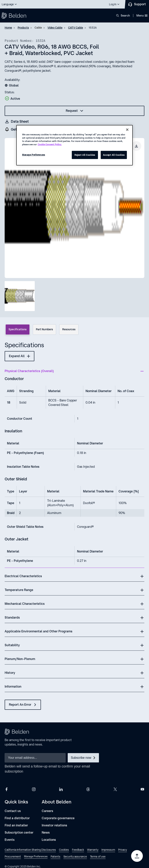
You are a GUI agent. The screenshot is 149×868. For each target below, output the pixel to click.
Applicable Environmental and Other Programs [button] (39, 631)
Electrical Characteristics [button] (23, 576)
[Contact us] (13, 811)
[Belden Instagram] (34, 789)
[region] (74, 145)
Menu (142, 15)
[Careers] (47, 811)
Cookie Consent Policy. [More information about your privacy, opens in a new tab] (50, 144)
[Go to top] (137, 856)
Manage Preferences (34, 155)
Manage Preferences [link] (36, 856)
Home (8, 28)
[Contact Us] (137, 4)
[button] (10, 4)
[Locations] (49, 840)
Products (23, 28)
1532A (93, 28)
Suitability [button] (12, 645)
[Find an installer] (16, 825)
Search (125, 15)
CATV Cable (76, 28)
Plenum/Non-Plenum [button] (20, 659)
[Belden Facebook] (7, 789)
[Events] (10, 840)
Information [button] (13, 686)
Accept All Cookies (114, 155)
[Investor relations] (54, 825)
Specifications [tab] (18, 329)
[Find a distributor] (17, 818)
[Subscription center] (19, 833)
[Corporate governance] (58, 818)
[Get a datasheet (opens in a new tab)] (17, 121)
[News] (46, 833)
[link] (30, 850)
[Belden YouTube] (142, 789)
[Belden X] (115, 789)
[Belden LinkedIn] (61, 789)
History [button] (10, 673)
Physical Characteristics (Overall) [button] (29, 371)
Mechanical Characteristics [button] (25, 604)
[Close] (127, 130)
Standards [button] (12, 617)
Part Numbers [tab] (44, 329)
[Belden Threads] (88, 789)
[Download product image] (136, 146)
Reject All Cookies (85, 155)
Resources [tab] (69, 329)
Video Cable (55, 28)
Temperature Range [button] (19, 590)
